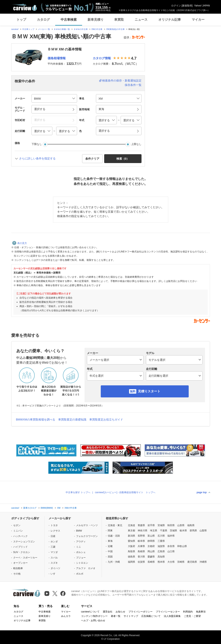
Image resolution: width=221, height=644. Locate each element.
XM (59, 508)
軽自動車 (18, 568)
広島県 (161, 551)
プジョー (81, 558)
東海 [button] (101, 109)
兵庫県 (141, 546)
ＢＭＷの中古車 (81, 29)
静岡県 (151, 541)
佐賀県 (141, 562)
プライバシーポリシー (141, 612)
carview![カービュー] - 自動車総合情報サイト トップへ (125, 492)
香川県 (141, 557)
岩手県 (151, 525)
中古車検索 (69, 20)
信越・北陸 (114, 536)
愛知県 (131, 541)
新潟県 (131, 536)
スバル (54, 558)
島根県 (141, 551)
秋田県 (171, 525)
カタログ (43, 20)
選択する (104, 131)
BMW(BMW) (47, 508)
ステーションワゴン (24, 542)
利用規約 (188, 612)
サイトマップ (131, 616)
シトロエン (82, 563)
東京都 (131, 531)
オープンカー (20, 563)
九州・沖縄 (114, 562)
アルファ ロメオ (86, 568)
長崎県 (151, 562)
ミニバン (18, 531)
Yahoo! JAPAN (202, 6)
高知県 (161, 557)
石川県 (161, 536)
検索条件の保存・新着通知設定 (122, 81)
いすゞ (54, 574)
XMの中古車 (97, 29)
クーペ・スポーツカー (25, 558)
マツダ (54, 552)
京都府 (151, 546)
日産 (53, 536)
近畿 (110, 546)
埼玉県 (154, 531)
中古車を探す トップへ (78, 492)
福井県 (171, 536)
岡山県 (151, 551)
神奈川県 (143, 531)
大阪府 (131, 546)
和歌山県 (182, 546)
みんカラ (66, 616)
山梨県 (203, 531)
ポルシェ (81, 552)
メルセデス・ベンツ (87, 525)
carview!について (90, 612)
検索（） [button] (123, 159)
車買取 (119, 20)
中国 (110, 551)
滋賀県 (161, 546)
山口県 (171, 551)
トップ (21, 20)
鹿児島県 (192, 562)
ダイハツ (55, 568)
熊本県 (161, 562)
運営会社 (108, 612)
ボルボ (80, 574)
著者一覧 (116, 616)
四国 (110, 557)
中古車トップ (28, 29)
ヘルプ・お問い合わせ (93, 621)
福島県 (191, 525)
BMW (79, 531)
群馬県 (193, 531)
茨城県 (173, 531)
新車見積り (96, 20)
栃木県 (183, 531)
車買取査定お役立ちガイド (106, 419)
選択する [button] (40, 109)
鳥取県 (131, 551)
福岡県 (131, 562)
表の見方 (20, 243)
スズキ (54, 563)
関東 (110, 531)
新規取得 (187, 6)
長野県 (141, 536)
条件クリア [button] (92, 159)
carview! (15, 29)
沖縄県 (203, 562)
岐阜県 (141, 541)
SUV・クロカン (22, 552)
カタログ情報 (102, 58)
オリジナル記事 (170, 20)
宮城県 (161, 525)
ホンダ (54, 542)
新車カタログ (30, 508)
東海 (110, 541)
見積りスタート (149, 391)
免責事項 (201, 612)
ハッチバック (20, 536)
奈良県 (171, 546)
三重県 (161, 541)
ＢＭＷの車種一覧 (62, 29)
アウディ (81, 542)
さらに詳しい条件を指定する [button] (37, 158)
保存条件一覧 (133, 85)
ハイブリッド (20, 547)
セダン (17, 525)
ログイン (176, 6)
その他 (17, 574)
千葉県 (164, 531)
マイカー (198, 20)
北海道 (131, 525)
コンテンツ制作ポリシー (94, 616)
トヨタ (54, 525)
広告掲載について (151, 616)
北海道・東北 (115, 525)
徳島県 (131, 557)
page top (202, 492)
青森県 (141, 525)
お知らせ (120, 612)
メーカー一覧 (44, 29)
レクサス (55, 531)
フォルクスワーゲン (87, 536)
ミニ (78, 547)
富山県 (151, 536)
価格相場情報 (57, 58)
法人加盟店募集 (172, 616)
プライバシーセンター (168, 612)
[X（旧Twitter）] (55, 593)
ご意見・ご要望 (192, 616)
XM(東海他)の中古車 (115, 29)
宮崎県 (181, 562)
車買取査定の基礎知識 (72, 419)
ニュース (141, 20)
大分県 (171, 562)
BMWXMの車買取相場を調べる (36, 419)
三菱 (53, 547)
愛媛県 (151, 557)
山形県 (181, 525)
